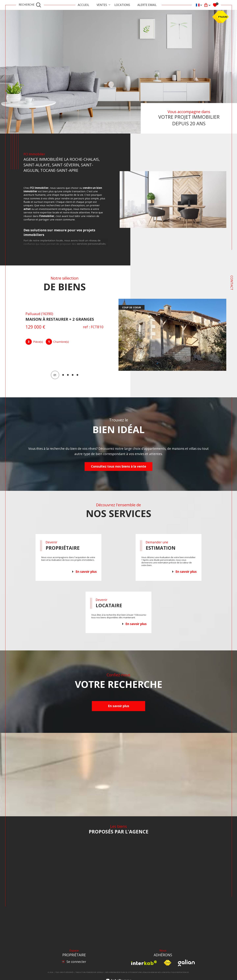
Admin (153, 972)
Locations (122, 5)
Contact (232, 283)
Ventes (102, 5)
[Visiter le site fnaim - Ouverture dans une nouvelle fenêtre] (167, 963)
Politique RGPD (174, 972)
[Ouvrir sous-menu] (110, 5)
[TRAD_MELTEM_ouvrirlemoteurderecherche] (30, 5)
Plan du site (126, 972)
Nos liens (162, 972)
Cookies (185, 972)
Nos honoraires (112, 972)
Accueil (83, 5)
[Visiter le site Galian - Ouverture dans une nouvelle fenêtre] (186, 963)
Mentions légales (141, 972)
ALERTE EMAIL (147, 5)
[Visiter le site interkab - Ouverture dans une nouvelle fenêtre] (144, 963)
